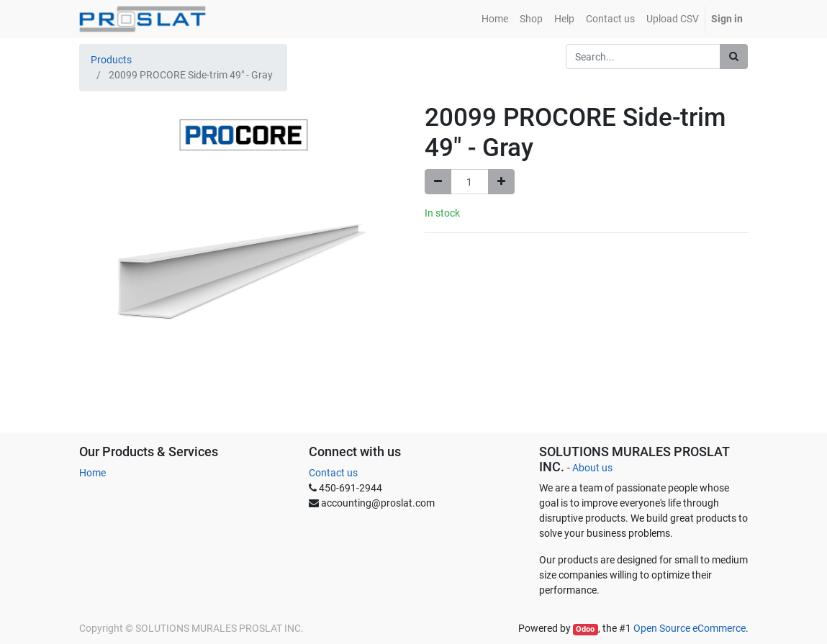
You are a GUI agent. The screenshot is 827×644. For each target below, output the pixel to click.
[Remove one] (438, 182)
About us (592, 468)
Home (92, 473)
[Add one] (501, 182)
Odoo (585, 629)
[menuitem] (495, 19)
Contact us (333, 473)
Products (111, 60)
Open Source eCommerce (690, 628)
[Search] (734, 56)
